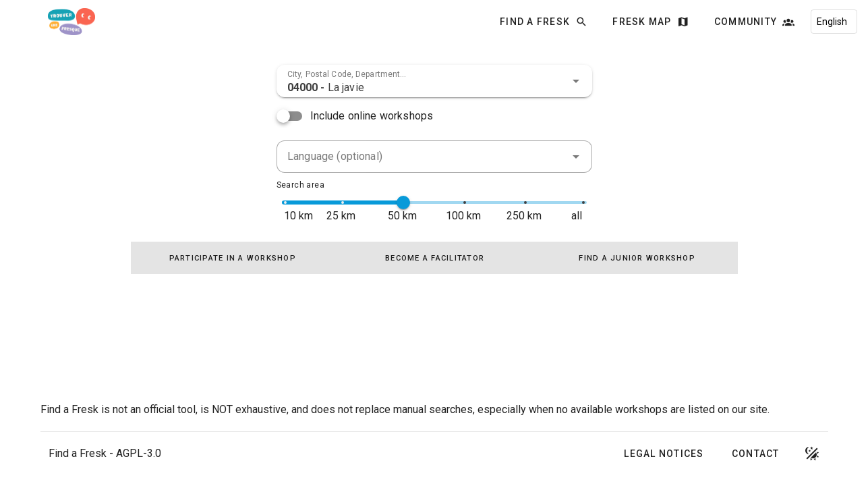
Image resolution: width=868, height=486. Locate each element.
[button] (576, 81)
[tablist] (434, 258)
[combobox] (434, 81)
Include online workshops (372, 116)
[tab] (232, 258)
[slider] (403, 202)
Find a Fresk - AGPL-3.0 (105, 453)
